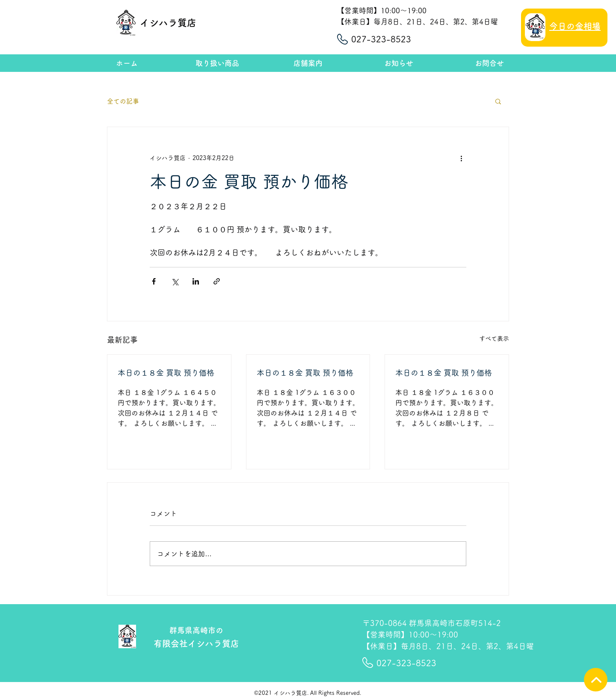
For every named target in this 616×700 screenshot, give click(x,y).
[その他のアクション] (461, 158)
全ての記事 (123, 101)
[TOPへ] (596, 680)
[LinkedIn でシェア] (196, 281)
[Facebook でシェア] (154, 281)
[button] (498, 101)
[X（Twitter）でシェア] (175, 281)
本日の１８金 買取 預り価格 (166, 373)
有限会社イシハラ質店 (196, 644)
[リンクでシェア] (217, 281)
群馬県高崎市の (196, 630)
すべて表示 (494, 338)
